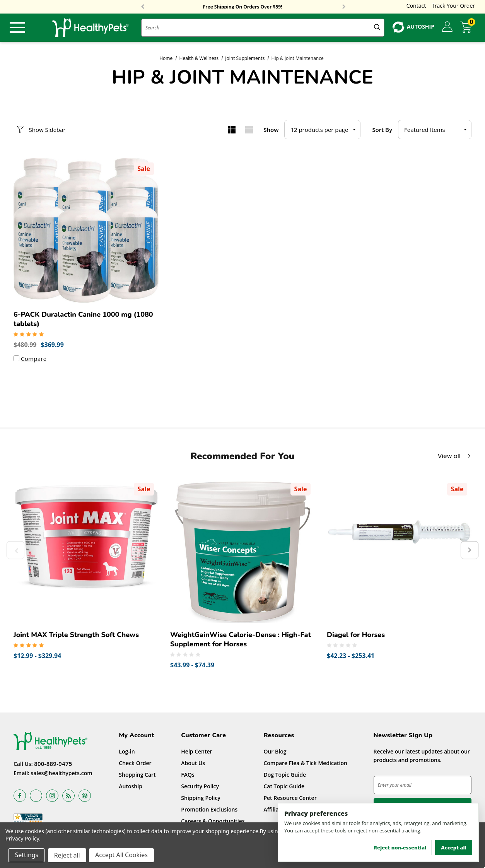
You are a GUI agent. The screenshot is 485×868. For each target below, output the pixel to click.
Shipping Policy (201, 799)
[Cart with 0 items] (468, 27)
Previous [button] (143, 7)
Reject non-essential (400, 847)
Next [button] (344, 7)
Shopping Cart (137, 775)
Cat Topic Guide (284, 787)
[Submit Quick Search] (377, 28)
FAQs (188, 775)
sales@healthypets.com (62, 774)
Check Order (135, 764)
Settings (27, 856)
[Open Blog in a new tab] (85, 797)
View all (449, 457)
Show (271, 130)
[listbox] (435, 130)
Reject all (67, 856)
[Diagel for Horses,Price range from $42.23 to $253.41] (399, 552)
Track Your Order (453, 6)
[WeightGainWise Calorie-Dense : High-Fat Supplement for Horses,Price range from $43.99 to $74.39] (243, 552)
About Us (193, 764)
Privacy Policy (22, 839)
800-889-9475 (53, 765)
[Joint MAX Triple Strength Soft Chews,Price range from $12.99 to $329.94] (86, 552)
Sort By (382, 130)
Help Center (196, 752)
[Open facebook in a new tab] (20, 797)
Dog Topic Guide (285, 775)
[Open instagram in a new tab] (52, 797)
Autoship (131, 787)
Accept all (454, 847)
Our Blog (275, 752)
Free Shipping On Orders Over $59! (243, 7)
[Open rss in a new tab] (68, 797)
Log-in (127, 752)
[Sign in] (447, 27)
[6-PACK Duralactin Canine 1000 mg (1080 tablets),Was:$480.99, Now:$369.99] (86, 230)
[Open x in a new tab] (36, 797)
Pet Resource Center (290, 799)
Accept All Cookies (122, 856)
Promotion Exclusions (209, 810)
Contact (416, 6)
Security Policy (200, 787)
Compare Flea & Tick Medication (305, 764)
